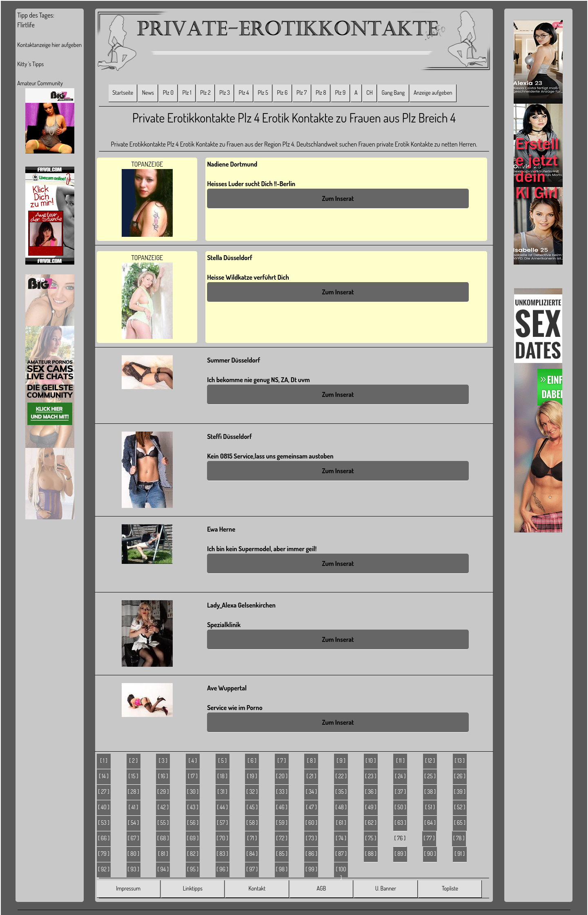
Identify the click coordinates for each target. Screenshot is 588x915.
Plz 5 (263, 92)
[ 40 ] (104, 807)
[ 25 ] (430, 776)
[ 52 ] (460, 807)
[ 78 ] (459, 838)
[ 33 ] (282, 791)
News (148, 92)
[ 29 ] (163, 791)
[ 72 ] (282, 838)
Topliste (450, 888)
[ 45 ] (252, 807)
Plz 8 (321, 92)
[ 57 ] (222, 823)
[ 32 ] (252, 791)
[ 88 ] (371, 854)
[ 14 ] (104, 776)
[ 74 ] (341, 838)
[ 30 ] (193, 791)
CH (369, 92)
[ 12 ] (430, 760)
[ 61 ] (341, 823)
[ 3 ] (163, 760)
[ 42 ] (163, 807)
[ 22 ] (341, 776)
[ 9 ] (341, 760)
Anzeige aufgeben (433, 92)
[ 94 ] (163, 869)
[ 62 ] (371, 823)
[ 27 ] (104, 791)
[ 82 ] (193, 854)
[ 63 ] (400, 823)
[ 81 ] (163, 854)
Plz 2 (205, 92)
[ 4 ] (193, 760)
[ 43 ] (193, 807)
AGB (322, 888)
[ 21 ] (311, 776)
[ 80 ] (133, 854)
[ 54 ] (133, 823)
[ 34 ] (311, 791)
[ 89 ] (400, 854)
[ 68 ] (163, 838)
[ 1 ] (104, 760)
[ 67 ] (134, 838)
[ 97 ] (252, 869)
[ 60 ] (311, 823)
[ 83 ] (223, 854)
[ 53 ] (104, 823)
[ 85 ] (282, 854)
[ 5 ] (222, 760)
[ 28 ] (134, 791)
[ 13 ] (460, 760)
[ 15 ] (134, 776)
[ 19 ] (252, 776)
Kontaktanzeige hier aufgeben (49, 45)
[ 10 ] (371, 760)
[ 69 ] (193, 838)
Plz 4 (244, 92)
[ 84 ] (252, 854)
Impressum (128, 888)
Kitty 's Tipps (30, 64)
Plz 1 (187, 92)
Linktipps (193, 888)
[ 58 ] (252, 823)
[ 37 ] (400, 791)
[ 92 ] (104, 869)
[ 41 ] (134, 807)
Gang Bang (393, 92)
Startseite (123, 92)
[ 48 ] (341, 807)
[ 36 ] (371, 791)
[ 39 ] (460, 791)
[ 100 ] (341, 872)
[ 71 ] (252, 838)
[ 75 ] (371, 838)
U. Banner (386, 888)
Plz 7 (302, 92)
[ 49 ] (371, 807)
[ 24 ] (400, 776)
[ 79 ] (104, 854)
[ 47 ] (311, 807)
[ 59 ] (282, 823)
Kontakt (257, 888)
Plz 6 (282, 92)
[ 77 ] (429, 838)
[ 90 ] (430, 854)
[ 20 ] (282, 776)
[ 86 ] (311, 854)
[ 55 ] (163, 823)
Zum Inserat (338, 198)
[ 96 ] (222, 869)
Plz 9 (340, 92)
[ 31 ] (222, 791)
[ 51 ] (430, 807)
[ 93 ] (134, 869)
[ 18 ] (222, 776)
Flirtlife (26, 25)
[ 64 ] (430, 823)
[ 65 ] (460, 823)
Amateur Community (40, 83)
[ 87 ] (341, 854)
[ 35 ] (341, 791)
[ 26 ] (460, 776)
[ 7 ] (282, 760)
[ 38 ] (430, 791)
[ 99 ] (311, 869)
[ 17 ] (193, 776)
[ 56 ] (193, 823)
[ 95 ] (193, 869)
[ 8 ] (311, 760)
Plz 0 (168, 92)
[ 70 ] (223, 838)
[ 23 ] (371, 776)
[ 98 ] (282, 869)
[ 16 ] (163, 776)
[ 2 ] (133, 760)
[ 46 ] (282, 807)
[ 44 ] (222, 807)
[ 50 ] (400, 807)
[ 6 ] (252, 760)
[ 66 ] (104, 838)
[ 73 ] (311, 838)
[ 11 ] (400, 760)
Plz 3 (225, 92)
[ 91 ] (460, 854)
